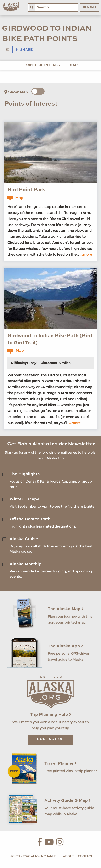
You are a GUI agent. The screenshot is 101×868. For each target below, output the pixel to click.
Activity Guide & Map (68, 801)
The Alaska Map (66, 609)
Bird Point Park (26, 190)
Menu (90, 7)
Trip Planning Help (51, 715)
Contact (85, 856)
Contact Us (50, 739)
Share (24, 50)
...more (86, 254)
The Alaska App (65, 646)
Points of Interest (43, 65)
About (68, 856)
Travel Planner (61, 764)
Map (74, 65)
